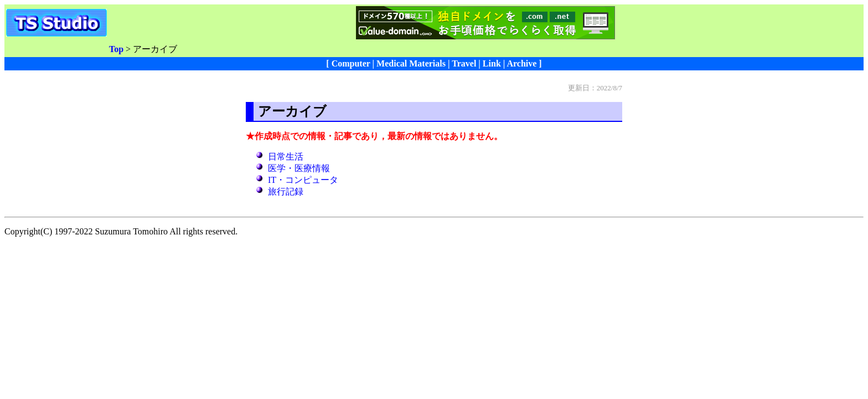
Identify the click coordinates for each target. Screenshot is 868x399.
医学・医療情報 (299, 168)
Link (492, 63)
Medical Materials (411, 63)
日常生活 (286, 157)
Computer (351, 63)
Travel (464, 63)
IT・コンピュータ (303, 180)
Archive (521, 63)
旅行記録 (286, 191)
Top (116, 49)
